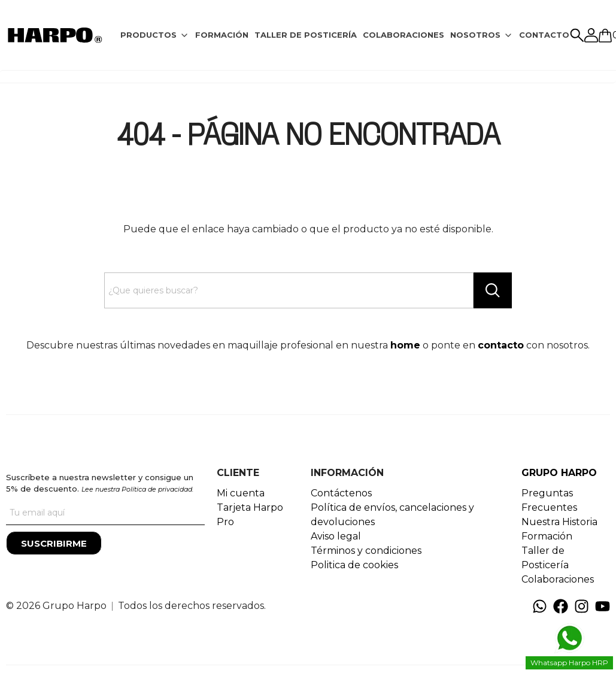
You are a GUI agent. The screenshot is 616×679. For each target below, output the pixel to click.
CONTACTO (544, 35)
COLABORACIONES (403, 35)
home (405, 345)
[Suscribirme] (54, 543)
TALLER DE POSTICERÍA (306, 35)
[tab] (155, 35)
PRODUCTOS (148, 35)
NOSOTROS (475, 35)
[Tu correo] (105, 513)
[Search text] (289, 290)
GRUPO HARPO (559, 473)
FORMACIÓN (222, 35)
